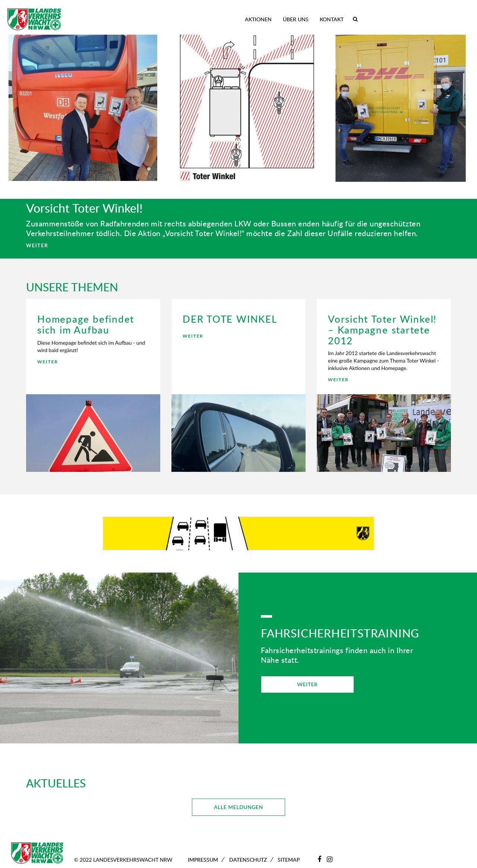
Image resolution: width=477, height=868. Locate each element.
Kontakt (332, 19)
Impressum (203, 860)
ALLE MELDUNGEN (238, 807)
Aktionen (258, 19)
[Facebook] (319, 859)
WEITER (37, 245)
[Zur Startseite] (34, 19)
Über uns (296, 19)
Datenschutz (248, 860)
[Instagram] (330, 859)
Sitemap (289, 860)
